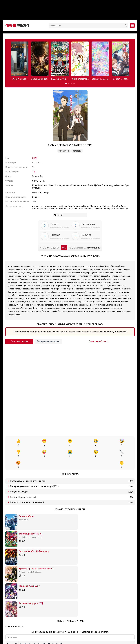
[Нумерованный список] (39, 563)
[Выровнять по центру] (25, 563)
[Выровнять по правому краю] (29, 563)
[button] (66, 84)
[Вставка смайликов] (44, 563)
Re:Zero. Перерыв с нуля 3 (23, 486)
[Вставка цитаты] (49, 563)
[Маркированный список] (34, 563)
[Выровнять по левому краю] (21, 563)
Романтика (64, 151)
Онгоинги (63, 629)
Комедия (77, 151)
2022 (35, 158)
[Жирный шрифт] (8, 563)
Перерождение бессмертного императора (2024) (35, 476)
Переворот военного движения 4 (27, 492)
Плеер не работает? (99, 341)
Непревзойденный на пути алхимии (28, 470)
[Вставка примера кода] (53, 563)
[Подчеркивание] (16, 563)
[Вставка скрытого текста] (61, 563)
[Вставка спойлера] (57, 563)
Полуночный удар (19, 481)
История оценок (93, 248)
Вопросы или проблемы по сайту (83, 629)
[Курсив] (12, 563)
